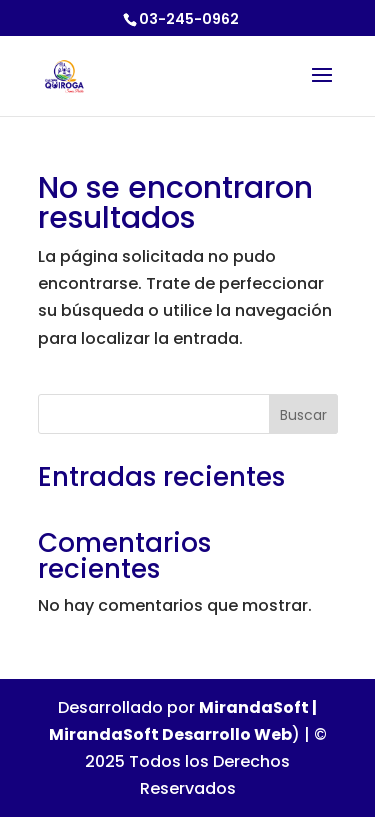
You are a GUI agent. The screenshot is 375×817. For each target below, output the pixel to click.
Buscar (303, 415)
